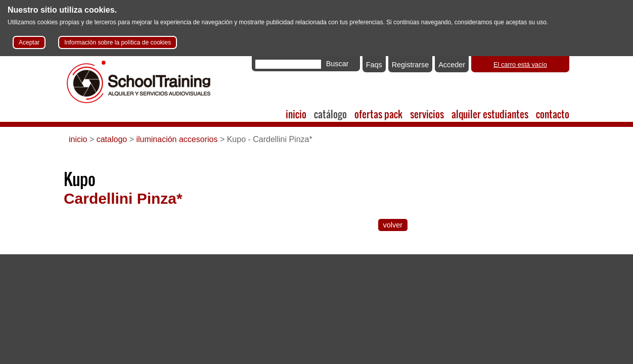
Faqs (374, 65)
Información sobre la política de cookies (118, 42)
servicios (427, 114)
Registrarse (411, 65)
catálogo (330, 114)
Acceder (452, 65)
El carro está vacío (520, 64)
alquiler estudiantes (490, 114)
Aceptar (29, 42)
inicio (296, 114)
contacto (553, 114)
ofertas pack (378, 114)
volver (393, 225)
